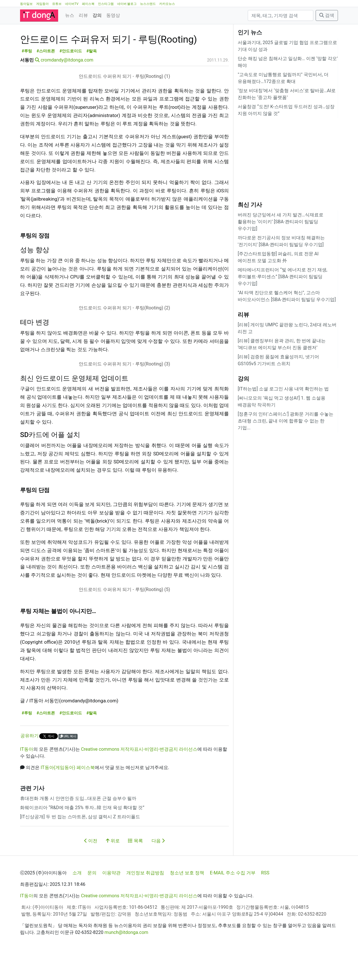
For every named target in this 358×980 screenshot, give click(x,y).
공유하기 (29, 761)
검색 (327, 15)
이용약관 (111, 899)
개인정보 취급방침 (145, 899)
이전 (91, 867)
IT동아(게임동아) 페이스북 (68, 793)
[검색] (281, 15)
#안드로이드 (71, 77)
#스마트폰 (46, 77)
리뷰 (83, 15)
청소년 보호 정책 (187, 899)
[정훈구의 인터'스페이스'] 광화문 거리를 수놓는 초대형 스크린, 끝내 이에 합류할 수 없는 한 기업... (286, 421)
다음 (158, 867)
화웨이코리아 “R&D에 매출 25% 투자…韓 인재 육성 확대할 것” (82, 833)
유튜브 (57, 4)
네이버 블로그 (127, 4)
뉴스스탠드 (148, 4)
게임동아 (42, 4)
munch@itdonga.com (126, 958)
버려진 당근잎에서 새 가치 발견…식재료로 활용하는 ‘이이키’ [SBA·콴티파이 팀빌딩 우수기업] (281, 222)
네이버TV (72, 4)
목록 (135, 867)
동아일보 (26, 4)
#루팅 (27, 77)
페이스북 (88, 4)
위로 (113, 867)
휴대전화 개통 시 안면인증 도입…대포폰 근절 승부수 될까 (78, 824)
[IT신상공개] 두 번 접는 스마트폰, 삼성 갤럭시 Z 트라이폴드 (80, 842)
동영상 (113, 15)
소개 (77, 899)
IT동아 (27, 775)
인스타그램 (106, 4)
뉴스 (70, 15)
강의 (97, 15)
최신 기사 (250, 205)
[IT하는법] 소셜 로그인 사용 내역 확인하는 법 (283, 389)
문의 (92, 899)
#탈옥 (92, 77)
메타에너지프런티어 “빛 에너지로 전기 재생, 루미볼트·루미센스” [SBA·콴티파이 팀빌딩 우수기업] (283, 277)
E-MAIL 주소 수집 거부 (233, 899)
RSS (265, 899)
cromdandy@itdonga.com (67, 86)
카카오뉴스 (167, 4)
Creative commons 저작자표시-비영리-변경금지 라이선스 (139, 775)
